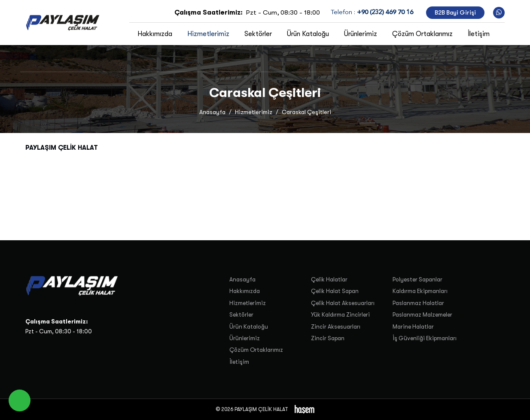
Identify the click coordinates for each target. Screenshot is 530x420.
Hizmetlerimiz (208, 34)
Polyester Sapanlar (417, 279)
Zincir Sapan (328, 338)
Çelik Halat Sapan (335, 291)
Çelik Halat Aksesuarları (343, 303)
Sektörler (258, 34)
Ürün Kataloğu (308, 34)
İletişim (479, 34)
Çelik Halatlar (329, 279)
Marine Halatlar (413, 327)
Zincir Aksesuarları (336, 327)
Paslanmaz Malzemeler (422, 315)
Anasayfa (212, 112)
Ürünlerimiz (361, 34)
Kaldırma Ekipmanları (420, 291)
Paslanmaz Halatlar (418, 303)
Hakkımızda (155, 34)
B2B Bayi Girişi (455, 13)
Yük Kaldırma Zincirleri (340, 315)
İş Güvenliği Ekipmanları (425, 338)
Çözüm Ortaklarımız (422, 34)
